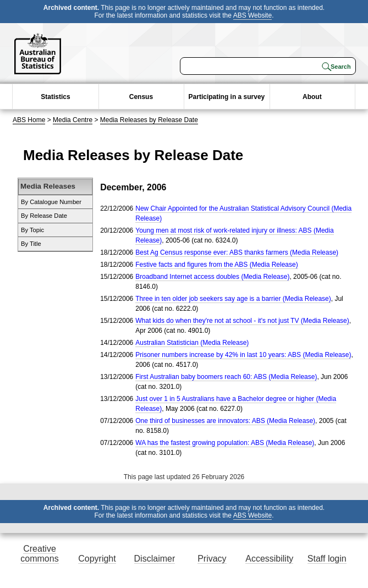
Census (141, 97)
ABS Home (29, 120)
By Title (31, 244)
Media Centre (73, 120)
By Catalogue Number (51, 202)
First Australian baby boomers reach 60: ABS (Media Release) (226, 377)
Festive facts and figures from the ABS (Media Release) (216, 265)
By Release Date (44, 216)
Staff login (327, 559)
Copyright (97, 559)
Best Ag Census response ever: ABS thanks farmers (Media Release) (237, 252)
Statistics (55, 97)
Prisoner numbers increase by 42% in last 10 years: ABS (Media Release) (243, 355)
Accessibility (269, 559)
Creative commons (39, 554)
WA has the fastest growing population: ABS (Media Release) (225, 443)
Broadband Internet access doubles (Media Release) (212, 277)
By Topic (32, 230)
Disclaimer (155, 559)
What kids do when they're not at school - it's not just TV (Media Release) (242, 321)
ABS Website (252, 15)
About (312, 97)
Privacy (212, 559)
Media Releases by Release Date (149, 120)
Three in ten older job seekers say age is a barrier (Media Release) (233, 299)
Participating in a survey (227, 97)
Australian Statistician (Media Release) (192, 343)
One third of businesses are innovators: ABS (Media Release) (225, 421)
